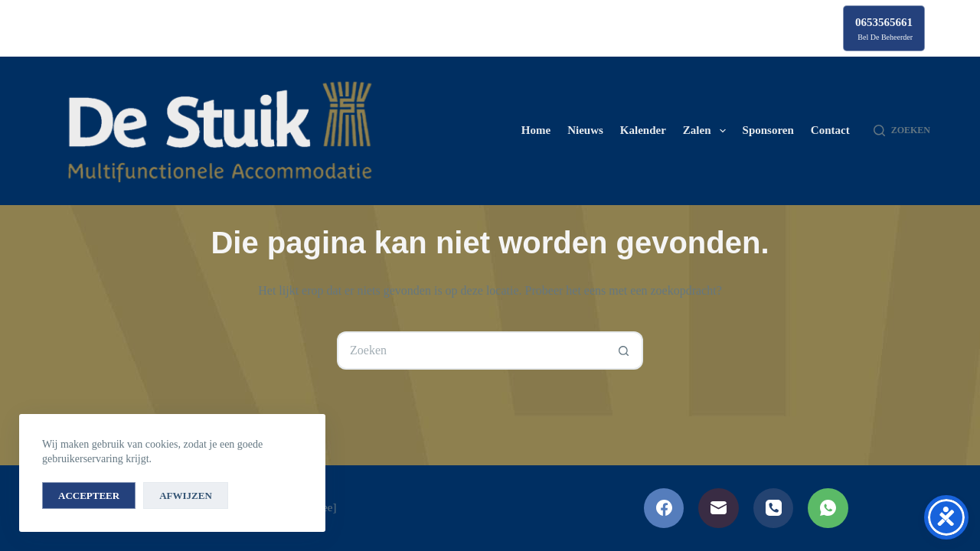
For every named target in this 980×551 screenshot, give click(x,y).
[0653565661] (884, 28)
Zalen (707, 131)
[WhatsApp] (828, 509)
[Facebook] (664, 509)
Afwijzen (186, 496)
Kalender (643, 130)
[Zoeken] (902, 131)
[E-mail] (719, 509)
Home (536, 130)
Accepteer (89, 496)
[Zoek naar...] (471, 350)
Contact (830, 130)
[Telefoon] (774, 509)
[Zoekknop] (624, 350)
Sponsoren (768, 130)
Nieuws (585, 130)
